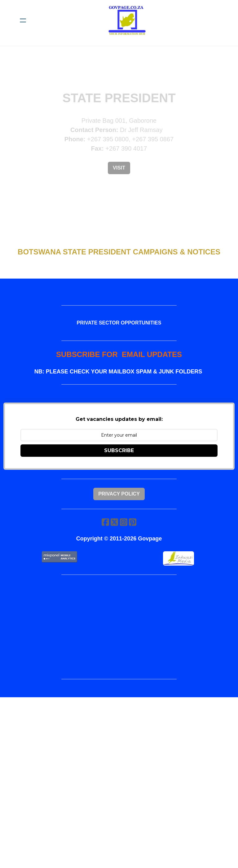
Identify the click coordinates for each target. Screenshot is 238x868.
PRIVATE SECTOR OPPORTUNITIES (119, 326)
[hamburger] (23, 20)
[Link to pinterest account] (134, 541)
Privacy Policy (119, 509)
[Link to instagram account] (124, 541)
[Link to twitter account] (114, 541)
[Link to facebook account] (104, 541)
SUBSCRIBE (119, 462)
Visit (119, 168)
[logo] (127, 20)
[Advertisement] (119, 649)
